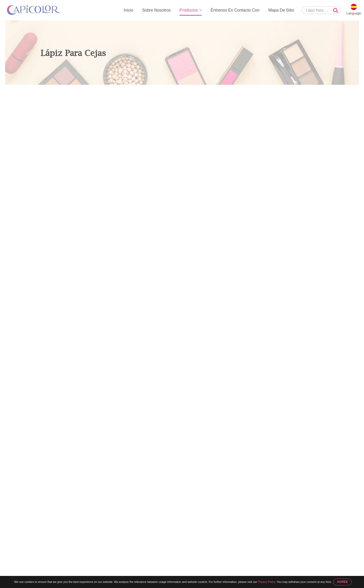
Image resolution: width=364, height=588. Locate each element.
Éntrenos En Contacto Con (235, 10)
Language (354, 13)
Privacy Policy (267, 582)
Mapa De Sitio (281, 10)
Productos (191, 10)
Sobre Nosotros (156, 10)
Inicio (128, 10)
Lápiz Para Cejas (95, 90)
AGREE (343, 582)
